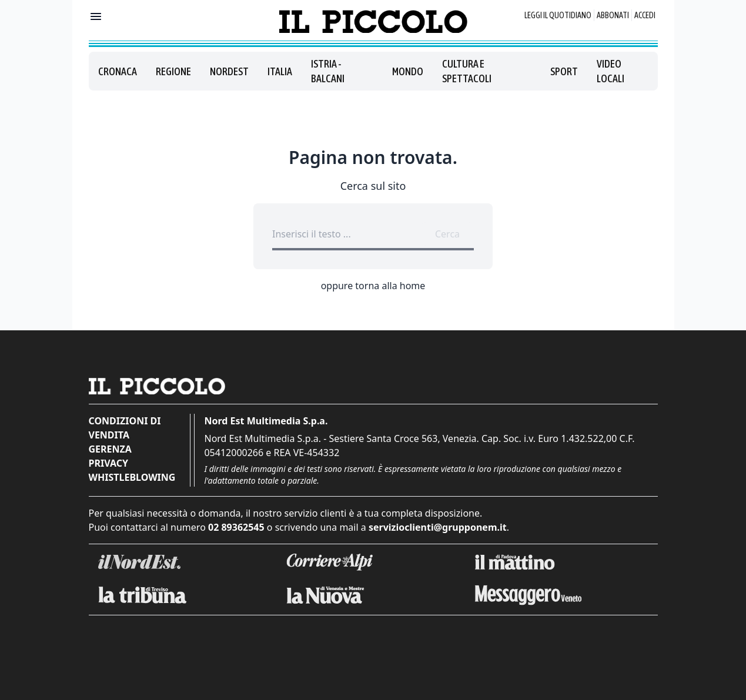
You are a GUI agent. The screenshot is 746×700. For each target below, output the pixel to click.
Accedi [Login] (645, 15)
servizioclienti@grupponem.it (438, 527)
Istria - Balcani (328, 71)
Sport (564, 71)
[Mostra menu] (96, 16)
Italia (280, 71)
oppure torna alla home (373, 286)
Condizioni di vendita (125, 428)
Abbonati (613, 15)
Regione (173, 71)
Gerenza (110, 449)
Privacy (108, 463)
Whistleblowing (132, 477)
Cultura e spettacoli (467, 71)
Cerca (447, 234)
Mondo (408, 71)
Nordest (229, 71)
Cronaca (118, 71)
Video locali (610, 71)
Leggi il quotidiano (558, 15)
